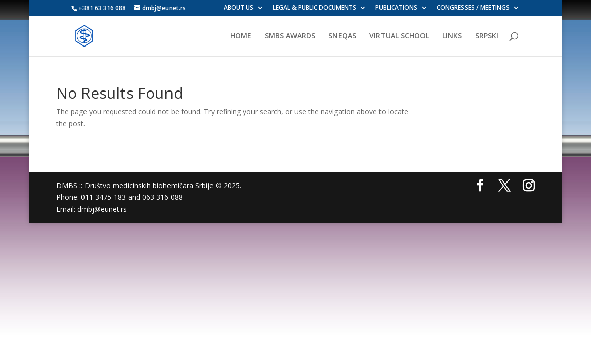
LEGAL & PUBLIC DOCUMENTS (314, 8)
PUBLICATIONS (396, 8)
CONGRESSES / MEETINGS (473, 8)
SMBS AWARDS (290, 36)
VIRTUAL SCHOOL (399, 36)
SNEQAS (342, 36)
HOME (241, 36)
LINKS (452, 36)
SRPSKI (487, 36)
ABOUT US (239, 8)
